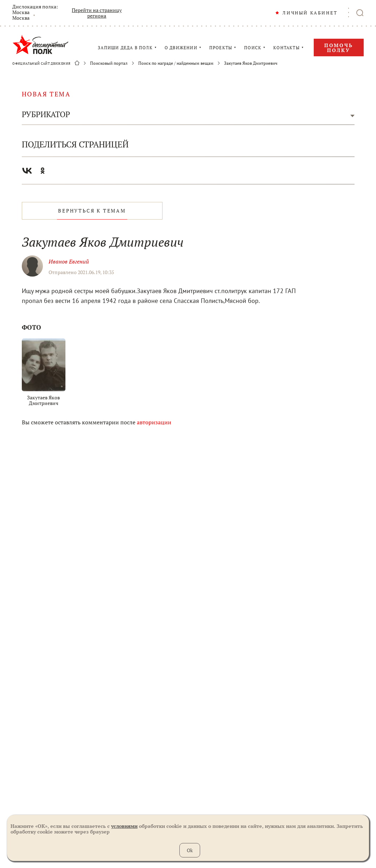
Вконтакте (27, 171)
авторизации (154, 422)
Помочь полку (339, 48)
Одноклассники (43, 171)
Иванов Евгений (69, 261)
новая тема (46, 94)
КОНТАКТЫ (286, 48)
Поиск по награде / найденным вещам (176, 63)
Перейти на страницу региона (97, 13)
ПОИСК (253, 48)
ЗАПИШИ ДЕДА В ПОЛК (125, 48)
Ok (190, 850)
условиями (124, 826)
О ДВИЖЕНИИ (181, 48)
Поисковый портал (109, 63)
